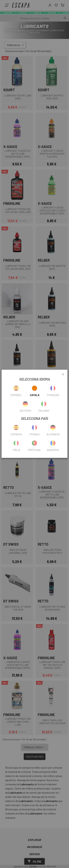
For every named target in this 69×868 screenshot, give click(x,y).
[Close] (63, 375)
